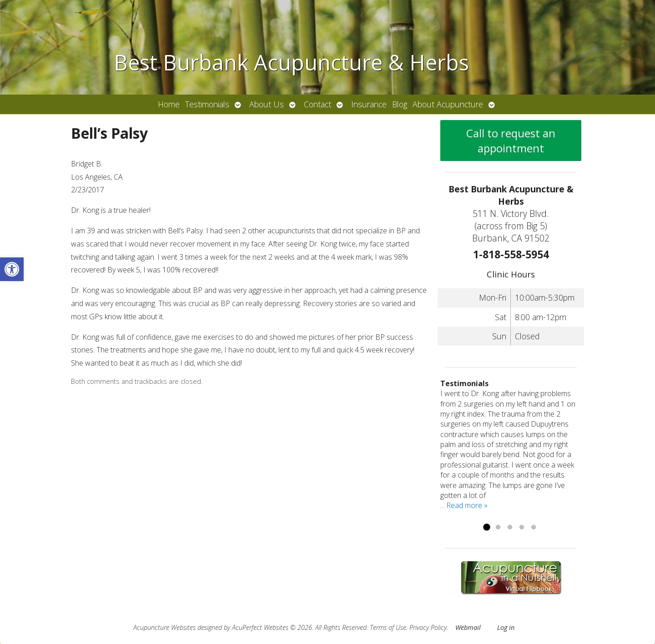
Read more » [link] (467, 505)
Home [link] (169, 104)
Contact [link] (317, 104)
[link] (12, 269)
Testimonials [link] (207, 104)
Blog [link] (400, 104)
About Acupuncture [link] (448, 104)
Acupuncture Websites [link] (164, 627)
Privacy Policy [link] (428, 627)
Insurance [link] (369, 104)
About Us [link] (267, 104)
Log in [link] (506, 627)
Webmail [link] (468, 627)
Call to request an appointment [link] (511, 141)
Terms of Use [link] (388, 627)
